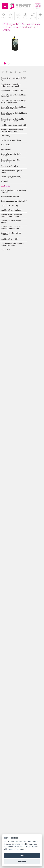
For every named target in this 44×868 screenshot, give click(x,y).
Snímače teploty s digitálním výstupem (11, 155)
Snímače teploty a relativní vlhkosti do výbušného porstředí (13, 120)
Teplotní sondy (6, 149)
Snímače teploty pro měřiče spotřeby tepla (11, 161)
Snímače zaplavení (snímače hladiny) (14, 201)
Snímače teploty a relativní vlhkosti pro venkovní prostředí (13, 102)
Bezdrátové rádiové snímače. (11, 140)
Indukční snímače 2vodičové (11, 210)
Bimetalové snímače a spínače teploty (11, 172)
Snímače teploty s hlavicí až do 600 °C (13, 79)
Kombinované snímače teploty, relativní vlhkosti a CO (12, 131)
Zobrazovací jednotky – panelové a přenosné (13, 191)
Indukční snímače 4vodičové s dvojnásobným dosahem (12, 228)
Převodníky (5, 181)
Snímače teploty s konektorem (12, 90)
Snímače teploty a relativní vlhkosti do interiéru (13, 96)
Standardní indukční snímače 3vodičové (11, 222)
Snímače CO (5, 136)
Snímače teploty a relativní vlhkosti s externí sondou (14, 114)
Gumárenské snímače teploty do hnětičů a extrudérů (12, 244)
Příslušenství (5, 249)
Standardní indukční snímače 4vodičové (11, 234)
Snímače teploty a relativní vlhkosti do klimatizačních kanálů (13, 108)
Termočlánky (6, 145)
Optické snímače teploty (10, 166)
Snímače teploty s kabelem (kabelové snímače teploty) (11, 85)
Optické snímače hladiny (10, 206)
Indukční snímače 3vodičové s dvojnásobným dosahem (11, 216)
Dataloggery (5, 186)
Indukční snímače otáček (10, 239)
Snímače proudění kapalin (10, 196)
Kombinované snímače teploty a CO (14, 125)
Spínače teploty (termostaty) (11, 177)
